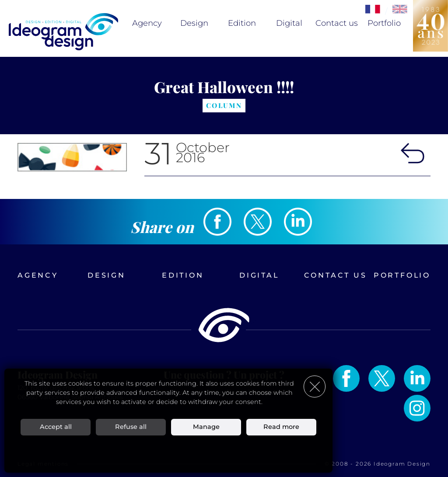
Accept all (56, 427)
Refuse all (131, 427)
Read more (281, 427)
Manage (206, 427)
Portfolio (384, 23)
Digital (289, 23)
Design (194, 23)
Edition (242, 23)
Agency (147, 23)
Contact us (337, 23)
